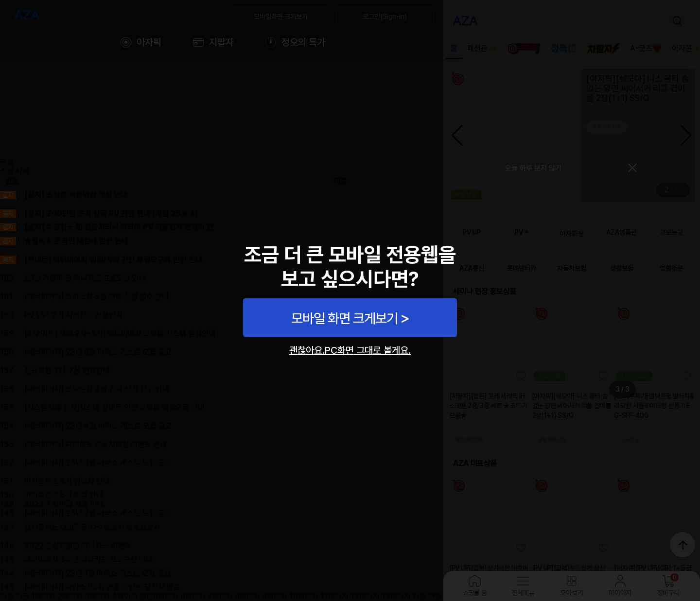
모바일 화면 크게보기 (344, 318)
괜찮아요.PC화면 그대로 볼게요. (350, 350)
